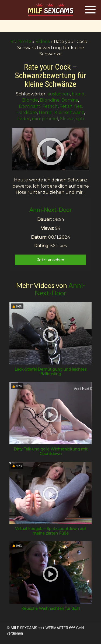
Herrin (46, 112)
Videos (43, 42)
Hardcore (27, 112)
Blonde (30, 100)
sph (80, 119)
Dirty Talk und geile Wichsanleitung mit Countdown (51, 451)
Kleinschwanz (69, 112)
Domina (70, 100)
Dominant (30, 106)
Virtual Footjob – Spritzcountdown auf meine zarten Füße (50, 531)
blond (78, 94)
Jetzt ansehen (51, 260)
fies (78, 106)
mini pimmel (45, 119)
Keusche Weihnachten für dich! (51, 609)
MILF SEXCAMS (24, 628)
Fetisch (50, 106)
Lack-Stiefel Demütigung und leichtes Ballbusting (50, 372)
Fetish (66, 106)
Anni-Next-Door (50, 210)
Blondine (50, 100)
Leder (24, 119)
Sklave (67, 119)
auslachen (59, 94)
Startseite (21, 42)
